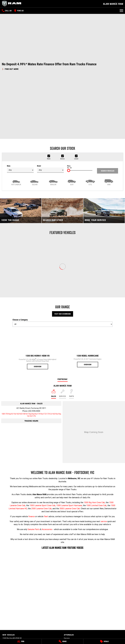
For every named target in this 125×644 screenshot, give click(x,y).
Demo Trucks (8, 613)
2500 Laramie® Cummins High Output (18, 598)
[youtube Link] (8, 635)
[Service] (63, 641)
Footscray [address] (63, 319)
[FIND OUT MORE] (10, 69)
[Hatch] (16, 122)
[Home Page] (12, 4)
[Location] (54, 334)
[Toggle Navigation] (121, 11)
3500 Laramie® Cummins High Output (18, 602)
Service (67, 578)
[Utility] (90, 122)
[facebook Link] (4, 635)
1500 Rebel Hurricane (11, 581)
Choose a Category (62, 262)
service (104, 461)
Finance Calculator (10, 630)
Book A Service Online (72, 581)
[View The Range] (21, 150)
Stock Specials (8, 620)
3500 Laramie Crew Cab (70, 448)
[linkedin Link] (23, 635)
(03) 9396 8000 (34, 351)
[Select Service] (63, 334)
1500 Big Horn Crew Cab (94, 442)
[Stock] (21, 641)
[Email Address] (31, 355)
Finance (6, 627)
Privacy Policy (69, 615)
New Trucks (7, 610)
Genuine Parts (34, 469)
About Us (67, 600)
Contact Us (68, 596)
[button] (62, 66)
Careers (67, 603)
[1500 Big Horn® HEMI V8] (38, 289)
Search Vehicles (108, 110)
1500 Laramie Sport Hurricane (69, 445)
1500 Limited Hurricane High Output (17, 591)
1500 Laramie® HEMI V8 (12, 585)
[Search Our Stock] (62, 150)
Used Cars (6, 617)
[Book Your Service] (104, 150)
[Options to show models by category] (62, 264)
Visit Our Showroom (63, 254)
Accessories (47, 469)
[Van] (109, 122)
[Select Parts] (71, 334)
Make (20, 109)
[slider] (69, 110)
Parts (66, 585)
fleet (46, 456)
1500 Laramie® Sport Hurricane (15, 588)
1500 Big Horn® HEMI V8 (12, 578)
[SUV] (72, 122)
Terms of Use (69, 618)
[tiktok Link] (19, 635)
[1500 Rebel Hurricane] (88, 288)
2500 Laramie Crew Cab (41, 448)
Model (50, 109)
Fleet (4, 624)
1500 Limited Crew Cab (96, 445)
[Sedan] (35, 122)
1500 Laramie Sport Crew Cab (42, 445)
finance (32, 456)
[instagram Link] (11, 635)
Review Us (68, 607)
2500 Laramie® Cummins (13, 595)
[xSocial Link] (15, 635)
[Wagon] (53, 122)
